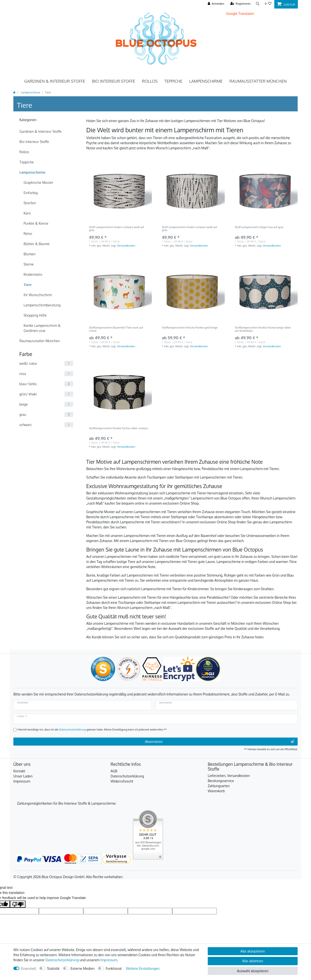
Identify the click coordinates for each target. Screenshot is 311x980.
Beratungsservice (221, 781)
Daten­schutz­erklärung (62, 960)
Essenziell (29, 968)
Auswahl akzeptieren (253, 971)
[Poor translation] (18, 904)
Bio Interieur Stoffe (113, 81)
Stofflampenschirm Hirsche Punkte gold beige (190, 328)
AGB (114, 771)
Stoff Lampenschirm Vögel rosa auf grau (259, 227)
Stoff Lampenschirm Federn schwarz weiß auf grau (117, 229)
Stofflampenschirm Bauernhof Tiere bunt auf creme (116, 329)
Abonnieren (219, 742)
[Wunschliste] (268, 4)
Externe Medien (82, 968)
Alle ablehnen (253, 961)
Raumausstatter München (258, 81)
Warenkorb (216, 791)
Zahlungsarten (219, 786)
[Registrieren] (240, 4)
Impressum (22, 781)
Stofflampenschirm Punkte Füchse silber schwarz (118, 428)
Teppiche (173, 81)
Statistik (53, 968)
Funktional (114, 968)
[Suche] (257, 4)
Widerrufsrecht (122, 781)
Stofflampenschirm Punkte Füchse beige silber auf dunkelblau (263, 329)
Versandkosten (126, 245)
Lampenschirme (206, 81)
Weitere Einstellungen (143, 968)
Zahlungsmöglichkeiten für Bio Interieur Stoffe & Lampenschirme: (67, 803)
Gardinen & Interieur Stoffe (55, 81)
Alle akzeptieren (253, 951)
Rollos (150, 81)
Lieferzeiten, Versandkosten (229, 776)
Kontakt (19, 771)
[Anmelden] (215, 4)
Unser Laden (23, 776)
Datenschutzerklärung (127, 776)
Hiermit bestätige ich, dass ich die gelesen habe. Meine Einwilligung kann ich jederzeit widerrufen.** (92, 729)
